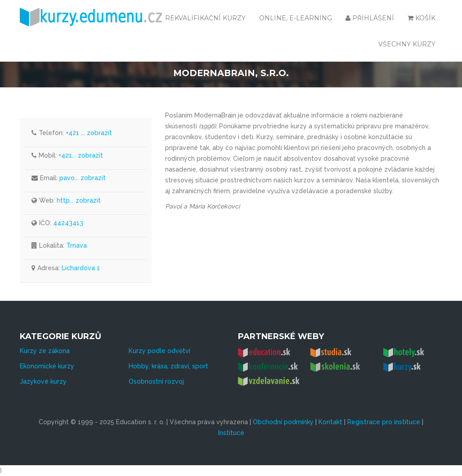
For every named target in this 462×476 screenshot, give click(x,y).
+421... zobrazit (81, 155)
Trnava (76, 245)
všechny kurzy (407, 44)
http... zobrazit (79, 200)
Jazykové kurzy (43, 381)
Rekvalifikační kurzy (205, 18)
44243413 (68, 223)
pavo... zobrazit (83, 178)
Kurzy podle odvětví (159, 351)
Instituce (231, 433)
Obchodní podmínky (283, 422)
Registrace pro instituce (384, 422)
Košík (422, 18)
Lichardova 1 (81, 268)
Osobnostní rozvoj (156, 381)
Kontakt (330, 422)
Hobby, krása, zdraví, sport (168, 366)
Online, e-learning (296, 18)
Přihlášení (370, 18)
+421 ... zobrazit (89, 133)
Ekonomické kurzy (47, 366)
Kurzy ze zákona (45, 351)
